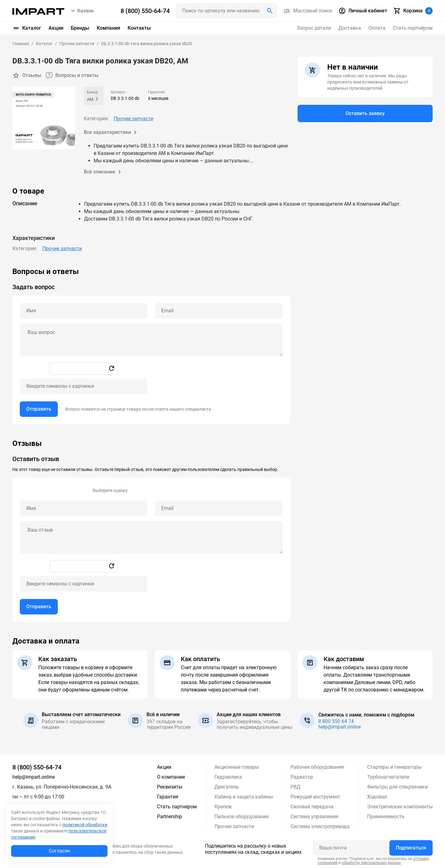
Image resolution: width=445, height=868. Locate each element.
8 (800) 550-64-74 (37, 767)
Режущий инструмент (315, 797)
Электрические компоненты (400, 807)
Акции (56, 28)
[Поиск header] (227, 11)
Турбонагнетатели (388, 777)
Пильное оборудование (242, 817)
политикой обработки (85, 825)
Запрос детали (314, 28)
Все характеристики (111, 132)
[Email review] (219, 508)
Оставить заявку (365, 113)
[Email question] (219, 311)
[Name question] (84, 311)
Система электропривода (320, 826)
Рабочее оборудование (317, 767)
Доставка (350, 28)
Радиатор (302, 777)
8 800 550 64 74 (336, 721)
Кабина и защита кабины (244, 797)
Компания (108, 28)
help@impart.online (339, 727)
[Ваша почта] (350, 848)
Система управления (314, 817)
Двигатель (227, 787)
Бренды (80, 28)
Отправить (39, 409)
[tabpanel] (222, 346)
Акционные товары (237, 767)
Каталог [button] (27, 28)
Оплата (377, 28)
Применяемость (386, 817)
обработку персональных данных (371, 863)
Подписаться (411, 848)
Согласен (59, 851)
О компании (171, 777)
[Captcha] (84, 386)
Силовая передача (312, 807)
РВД (295, 787)
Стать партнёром (413, 28)
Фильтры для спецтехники (397, 787)
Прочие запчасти (133, 119)
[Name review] (84, 508)
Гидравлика (228, 777)
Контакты (139, 28)
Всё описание (104, 172)
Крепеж (223, 807)
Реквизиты (170, 787)
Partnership (170, 817)
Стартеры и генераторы (394, 767)
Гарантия (168, 797)
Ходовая (377, 797)
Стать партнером (177, 807)
